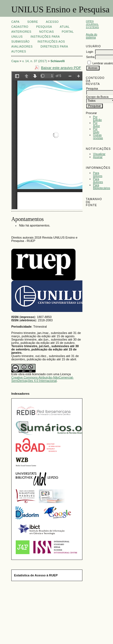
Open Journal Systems (92, 24)
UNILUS (17, 37)
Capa (15, 22)
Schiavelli (58, 61)
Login (90, 52)
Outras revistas (98, 137)
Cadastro (20, 27)
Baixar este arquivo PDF (61, 68)
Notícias (46, 32)
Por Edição (98, 118)
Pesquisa (44, 27)
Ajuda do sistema (92, 36)
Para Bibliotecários (102, 187)
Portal (68, 32)
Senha (90, 57)
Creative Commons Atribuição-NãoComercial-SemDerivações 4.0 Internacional (42, 379)
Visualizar (99, 154)
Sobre (33, 22)
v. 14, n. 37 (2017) (35, 61)
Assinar (98, 157)
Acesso (52, 22)
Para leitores (98, 175)
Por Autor (97, 125)
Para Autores (98, 181)
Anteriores (21, 32)
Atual (65, 27)
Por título (96, 131)
